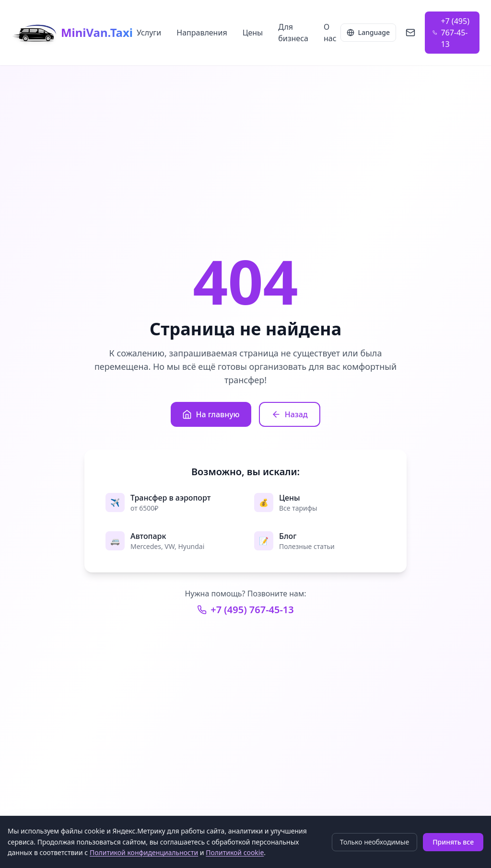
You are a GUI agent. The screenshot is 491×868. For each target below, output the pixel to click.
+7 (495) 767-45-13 (245, 610)
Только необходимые (375, 842)
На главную (211, 414)
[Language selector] (368, 33)
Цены (253, 33)
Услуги (149, 33)
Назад (290, 414)
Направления (202, 33)
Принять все (453, 842)
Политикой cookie (235, 852)
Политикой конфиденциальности (144, 852)
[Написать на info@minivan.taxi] (410, 33)
